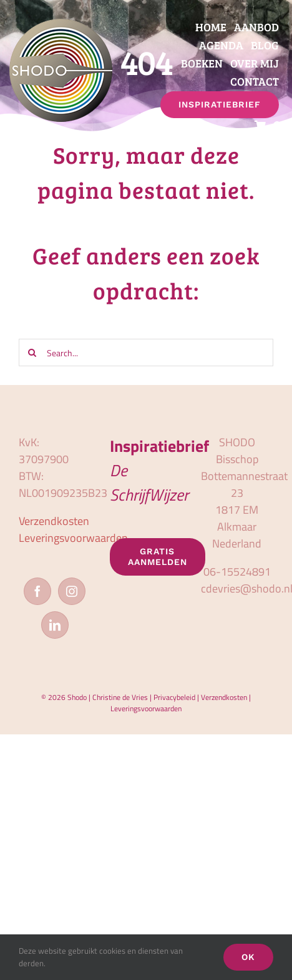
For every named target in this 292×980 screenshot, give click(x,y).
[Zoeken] (32, 352)
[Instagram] (72, 591)
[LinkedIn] (55, 625)
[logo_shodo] (61, 24)
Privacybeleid (174, 697)
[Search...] (146, 352)
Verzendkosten (54, 521)
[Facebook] (37, 591)
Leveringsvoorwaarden (73, 538)
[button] (278, 126)
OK (248, 957)
